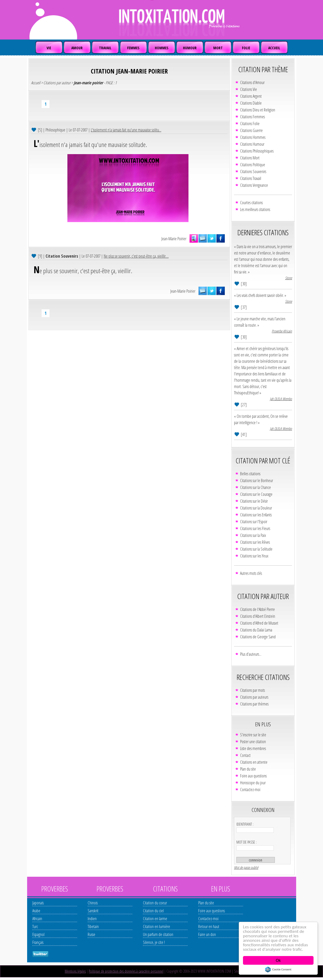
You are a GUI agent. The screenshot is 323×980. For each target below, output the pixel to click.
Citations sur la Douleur (256, 508)
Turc (35, 927)
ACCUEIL (274, 48)
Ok (278, 960)
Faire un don (207, 934)
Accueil (36, 83)
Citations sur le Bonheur (257, 481)
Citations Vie (249, 89)
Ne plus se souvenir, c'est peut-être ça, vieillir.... (136, 256)
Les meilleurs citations (255, 209)
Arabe (36, 911)
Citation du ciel (153, 911)
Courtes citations (251, 203)
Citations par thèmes (254, 704)
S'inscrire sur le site (253, 735)
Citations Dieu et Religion (258, 110)
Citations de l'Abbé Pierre (257, 609)
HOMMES (162, 48)
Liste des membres (253, 748)
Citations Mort (250, 158)
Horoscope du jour (253, 783)
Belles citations (250, 474)
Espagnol (38, 934)
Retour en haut (209, 927)
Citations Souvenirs (253, 171)
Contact (245, 755)
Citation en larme (155, 919)
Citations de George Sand (258, 637)
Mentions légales (75, 971)
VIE (49, 48)
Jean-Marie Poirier (174, 239)
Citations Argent (251, 96)
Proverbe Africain (282, 331)
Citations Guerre (251, 130)
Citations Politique (253, 165)
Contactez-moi (250, 790)
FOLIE (246, 48)
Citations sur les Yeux (254, 556)
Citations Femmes (252, 117)
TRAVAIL (105, 48)
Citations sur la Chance (255, 487)
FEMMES (133, 48)
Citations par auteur (57, 83)
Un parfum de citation (158, 934)
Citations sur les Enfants (256, 515)
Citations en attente (254, 762)
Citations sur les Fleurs (255, 528)
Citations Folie (250, 124)
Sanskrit (93, 911)
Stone (289, 278)
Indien (92, 919)
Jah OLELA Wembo (281, 399)
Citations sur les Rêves (255, 542)
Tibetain (93, 927)
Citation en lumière (156, 927)
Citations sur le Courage (256, 494)
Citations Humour (252, 144)
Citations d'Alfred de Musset (259, 623)
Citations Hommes (253, 137)
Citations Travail (251, 178)
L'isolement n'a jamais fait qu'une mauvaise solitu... (126, 130)
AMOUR (77, 48)
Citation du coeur (155, 903)
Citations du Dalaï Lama (256, 630)
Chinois (93, 903)
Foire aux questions (253, 776)
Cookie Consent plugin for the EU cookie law (278, 969)
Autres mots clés (251, 573)
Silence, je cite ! (154, 942)
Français (38, 942)
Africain (37, 919)
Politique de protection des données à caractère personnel (126, 971)
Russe (91, 934)
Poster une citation (253, 742)
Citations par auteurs (254, 697)
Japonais (38, 903)
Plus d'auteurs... (251, 654)
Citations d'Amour (252, 82)
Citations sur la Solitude (256, 549)
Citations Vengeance (254, 185)
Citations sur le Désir (254, 501)
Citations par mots (252, 690)
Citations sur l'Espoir (254, 522)
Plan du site (248, 769)
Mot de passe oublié (246, 867)
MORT (218, 48)
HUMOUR (190, 48)
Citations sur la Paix (253, 535)
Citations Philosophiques (257, 151)
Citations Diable (251, 103)
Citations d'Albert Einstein (258, 616)
